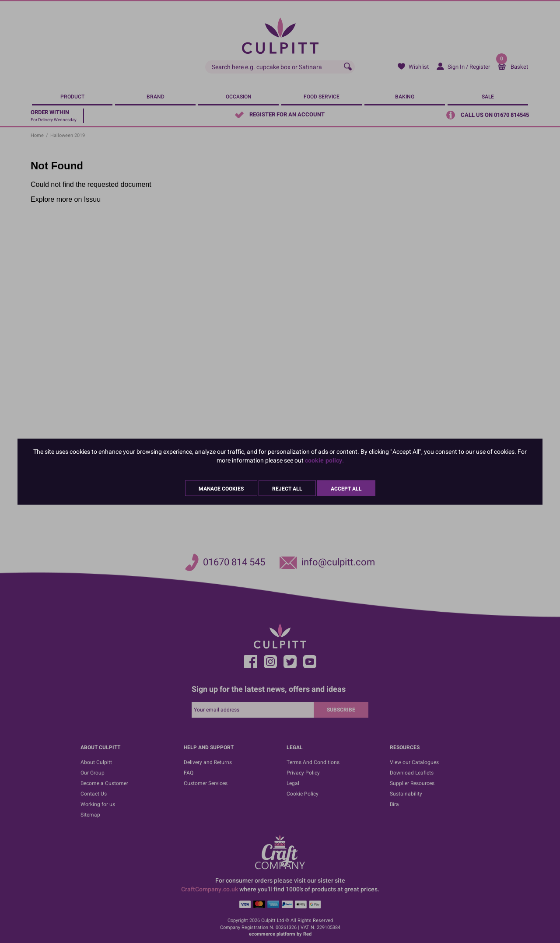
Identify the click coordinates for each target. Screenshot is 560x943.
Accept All (346, 488)
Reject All (287, 488)
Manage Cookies (221, 488)
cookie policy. (324, 460)
